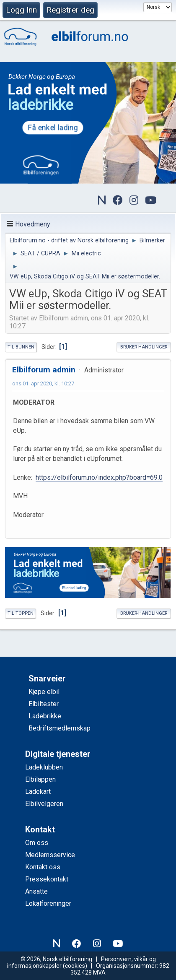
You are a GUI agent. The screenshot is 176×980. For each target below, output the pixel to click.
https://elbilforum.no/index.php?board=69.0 (99, 477)
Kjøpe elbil (44, 692)
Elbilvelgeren (44, 804)
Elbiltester (44, 704)
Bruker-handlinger (144, 347)
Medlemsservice (50, 855)
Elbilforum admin (44, 370)
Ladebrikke (45, 716)
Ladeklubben (44, 767)
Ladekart (38, 792)
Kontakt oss (43, 867)
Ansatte (36, 891)
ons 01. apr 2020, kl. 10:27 (43, 383)
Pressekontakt (47, 879)
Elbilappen (40, 779)
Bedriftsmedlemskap (60, 728)
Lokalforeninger (48, 903)
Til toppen (21, 613)
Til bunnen (21, 347)
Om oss (37, 843)
